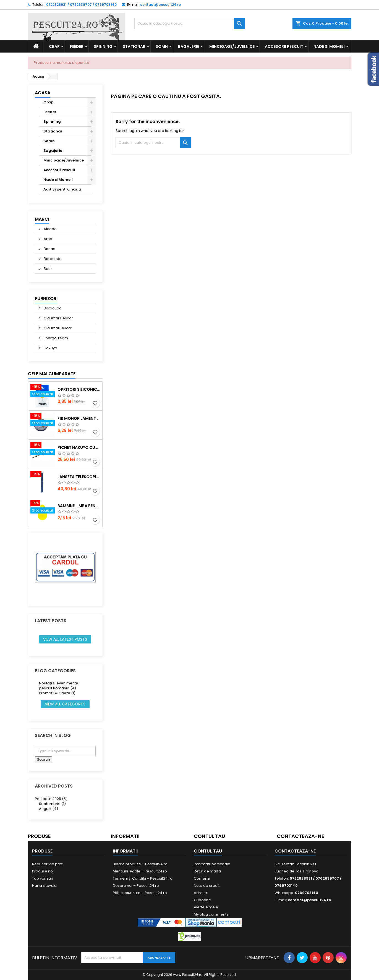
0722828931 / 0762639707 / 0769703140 (81, 5)
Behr (47, 269)
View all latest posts (65, 639)
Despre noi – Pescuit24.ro (136, 886)
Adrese (200, 893)
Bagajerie (189, 46)
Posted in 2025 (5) (51, 799)
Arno (48, 239)
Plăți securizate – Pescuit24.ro (140, 893)
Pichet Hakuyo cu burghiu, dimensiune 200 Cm (79, 447)
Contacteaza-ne (300, 836)
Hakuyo (50, 348)
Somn (162, 46)
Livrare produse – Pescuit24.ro (140, 864)
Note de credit (207, 886)
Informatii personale (212, 864)
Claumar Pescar (58, 318)
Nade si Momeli (329, 46)
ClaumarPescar (57, 328)
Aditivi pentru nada (62, 189)
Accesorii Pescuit (284, 46)
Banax (49, 249)
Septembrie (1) (52, 804)
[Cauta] (190, 24)
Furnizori (46, 299)
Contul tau (209, 836)
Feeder (77, 46)
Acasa (43, 93)
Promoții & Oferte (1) (57, 693)
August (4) (49, 809)
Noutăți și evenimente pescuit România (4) (59, 686)
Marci (42, 219)
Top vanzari (43, 878)
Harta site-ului (45, 886)
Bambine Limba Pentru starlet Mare (79, 506)
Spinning (103, 46)
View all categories (65, 704)
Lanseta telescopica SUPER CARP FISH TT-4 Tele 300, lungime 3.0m (79, 477)
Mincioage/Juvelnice (232, 46)
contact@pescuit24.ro (160, 5)
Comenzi (202, 878)
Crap (54, 46)
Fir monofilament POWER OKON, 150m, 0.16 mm (79, 418)
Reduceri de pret (47, 864)
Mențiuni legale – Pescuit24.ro (140, 871)
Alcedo (50, 229)
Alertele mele (206, 907)
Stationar (134, 46)
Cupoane (202, 900)
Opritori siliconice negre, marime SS (79, 389)
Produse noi (43, 871)
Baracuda (52, 259)
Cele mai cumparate (52, 374)
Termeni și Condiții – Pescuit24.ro (143, 878)
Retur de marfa (207, 871)
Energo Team (55, 338)
